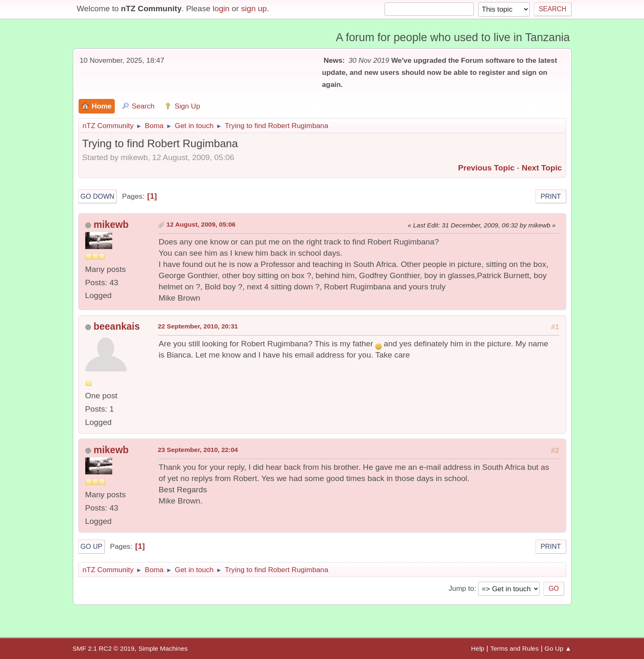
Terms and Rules (514, 648)
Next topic (542, 168)
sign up (254, 9)
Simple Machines (163, 648)
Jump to (461, 588)
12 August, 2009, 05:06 (201, 224)
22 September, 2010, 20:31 (198, 326)
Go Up (92, 546)
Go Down (98, 196)
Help (478, 648)
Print (551, 196)
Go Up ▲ (558, 648)
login (221, 9)
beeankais (117, 326)
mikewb (111, 225)
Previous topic (486, 168)
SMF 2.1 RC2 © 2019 (104, 648)
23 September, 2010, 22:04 (198, 450)
